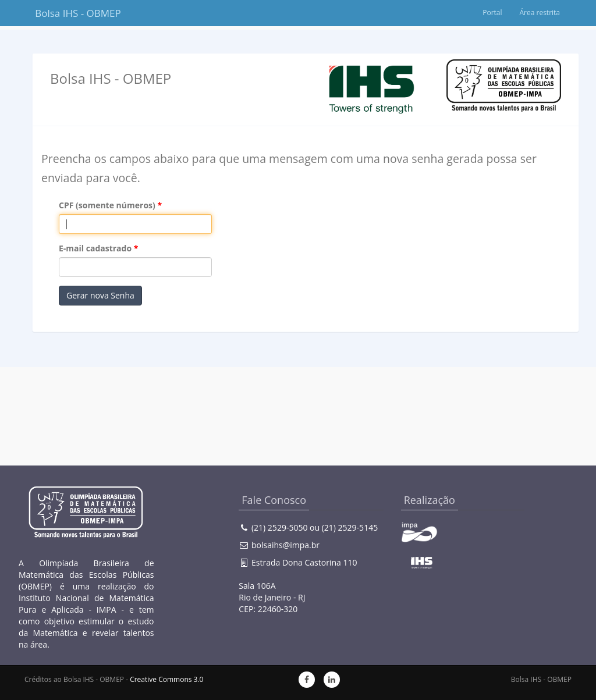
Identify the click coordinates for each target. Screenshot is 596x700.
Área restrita (540, 13)
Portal (492, 13)
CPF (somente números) (107, 205)
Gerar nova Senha (100, 295)
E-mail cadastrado (95, 248)
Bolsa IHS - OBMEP (78, 13)
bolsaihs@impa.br (285, 545)
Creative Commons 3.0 (166, 679)
